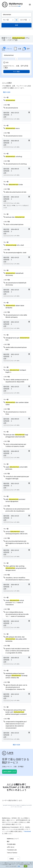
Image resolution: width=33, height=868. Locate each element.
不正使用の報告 (11, 844)
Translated (27, 831)
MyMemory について (13, 839)
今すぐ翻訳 (16, 72)
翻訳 (8, 841)
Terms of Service (12, 853)
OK (26, 866)
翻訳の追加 (7, 92)
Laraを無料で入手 (9, 772)
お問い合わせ (11, 847)
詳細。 (19, 866)
